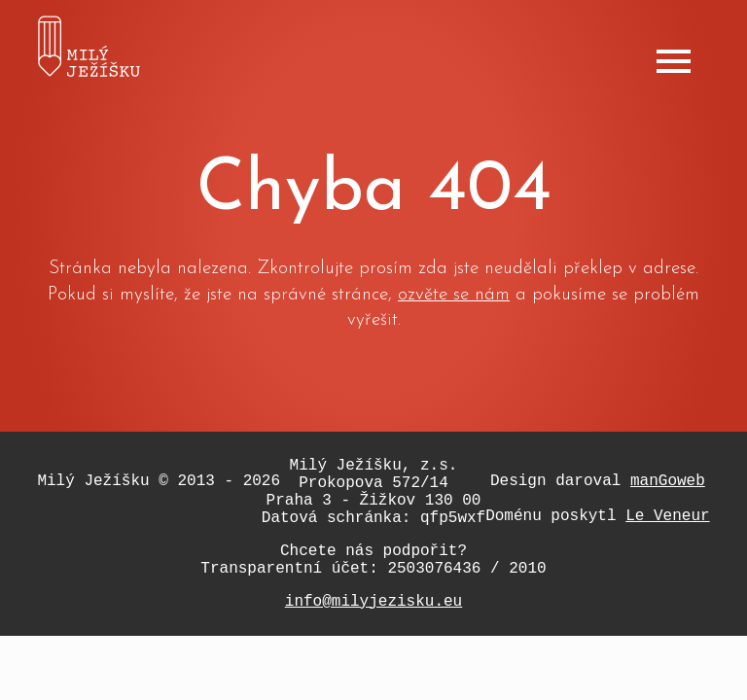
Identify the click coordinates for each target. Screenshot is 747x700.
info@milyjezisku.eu (373, 602)
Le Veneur (667, 516)
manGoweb (668, 481)
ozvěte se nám (454, 295)
